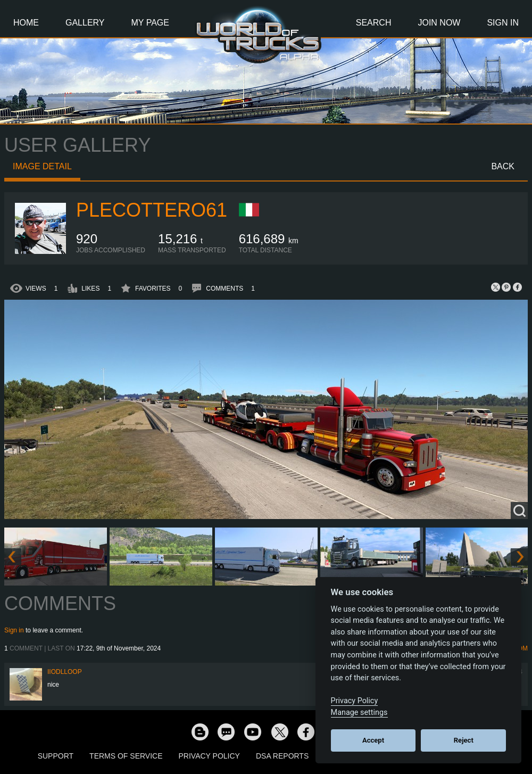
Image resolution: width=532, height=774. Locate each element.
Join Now (439, 23)
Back (503, 166)
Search (374, 23)
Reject (464, 740)
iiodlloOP (65, 672)
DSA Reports (282, 756)
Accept (373, 740)
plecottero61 (152, 210)
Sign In (503, 23)
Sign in (14, 630)
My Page (150, 23)
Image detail (42, 166)
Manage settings (359, 713)
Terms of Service (126, 756)
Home (26, 23)
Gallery (85, 23)
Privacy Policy (209, 756)
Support (56, 756)
